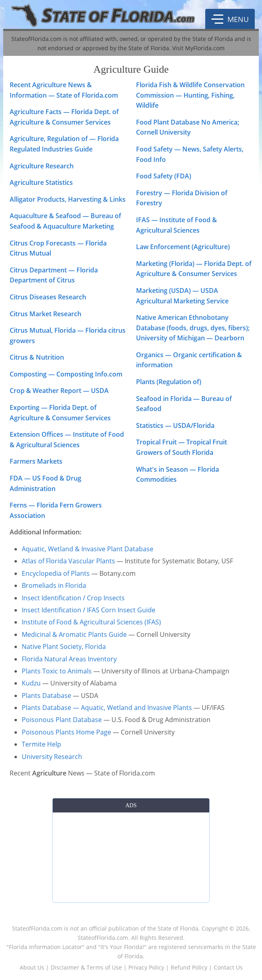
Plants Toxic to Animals (57, 671)
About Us (32, 967)
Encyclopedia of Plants (56, 573)
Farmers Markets (36, 461)
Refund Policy (189, 967)
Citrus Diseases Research (48, 297)
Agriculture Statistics (41, 182)
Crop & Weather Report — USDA (59, 391)
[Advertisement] (131, 856)
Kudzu (31, 683)
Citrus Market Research (45, 314)
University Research (52, 757)
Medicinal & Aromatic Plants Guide (74, 634)
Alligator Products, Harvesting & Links (68, 199)
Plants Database (46, 696)
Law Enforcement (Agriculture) (183, 247)
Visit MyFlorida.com (198, 48)
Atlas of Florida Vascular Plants (68, 561)
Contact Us (228, 967)
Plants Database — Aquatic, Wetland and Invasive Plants (107, 708)
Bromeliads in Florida (54, 585)
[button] (230, 19)
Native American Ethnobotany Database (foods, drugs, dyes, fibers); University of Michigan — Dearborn (193, 328)
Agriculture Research (42, 166)
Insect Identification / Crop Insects (73, 598)
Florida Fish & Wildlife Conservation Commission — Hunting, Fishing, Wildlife (190, 95)
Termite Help (41, 744)
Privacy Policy (146, 967)
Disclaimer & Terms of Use (86, 967)
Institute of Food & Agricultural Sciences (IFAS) (91, 622)
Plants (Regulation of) (169, 382)
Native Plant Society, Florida (64, 647)
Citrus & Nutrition (37, 357)
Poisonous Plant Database (62, 720)
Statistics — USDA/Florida (175, 426)
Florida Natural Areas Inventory (69, 659)
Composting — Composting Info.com (66, 374)
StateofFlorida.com (37, 928)
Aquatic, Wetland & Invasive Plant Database (88, 549)
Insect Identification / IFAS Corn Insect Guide (89, 610)
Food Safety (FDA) (164, 176)
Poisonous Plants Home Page (66, 732)
